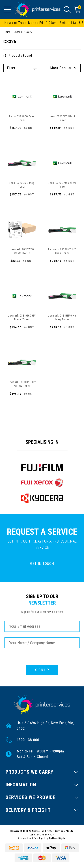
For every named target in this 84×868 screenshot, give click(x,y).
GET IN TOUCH (42, 564)
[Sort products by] (62, 68)
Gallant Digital (58, 838)
